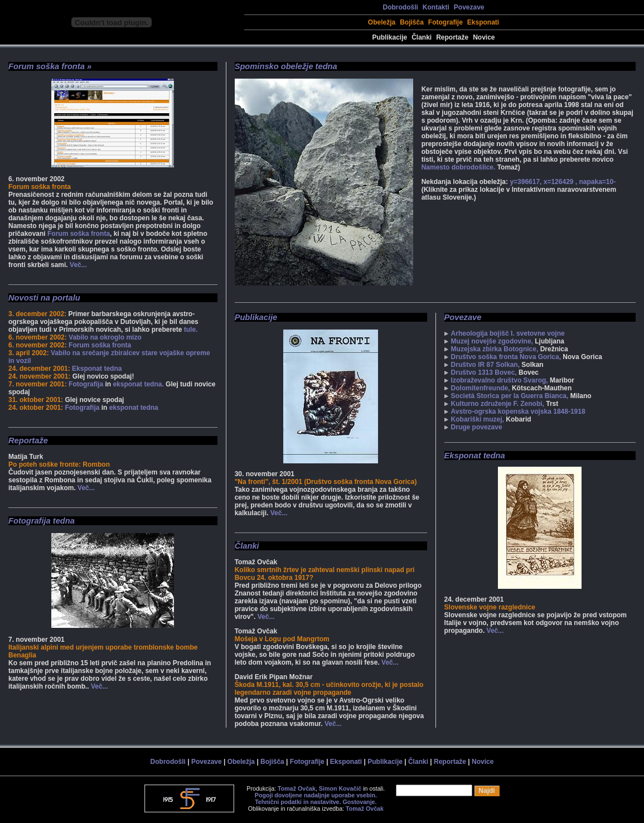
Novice (484, 37)
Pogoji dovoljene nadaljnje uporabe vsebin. (316, 795)
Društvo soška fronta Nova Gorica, (506, 357)
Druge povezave (477, 427)
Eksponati (483, 22)
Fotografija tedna (42, 521)
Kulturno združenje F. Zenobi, (498, 404)
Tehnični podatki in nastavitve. (298, 802)
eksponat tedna (134, 408)
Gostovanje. (359, 802)
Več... (78, 265)
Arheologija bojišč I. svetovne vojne (508, 333)
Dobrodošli (400, 7)
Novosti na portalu (44, 298)
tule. (191, 330)
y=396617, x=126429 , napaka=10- (563, 182)
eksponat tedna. (138, 384)
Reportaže (452, 37)
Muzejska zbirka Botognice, (495, 349)
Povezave (469, 7)
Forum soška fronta (79, 234)
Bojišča (412, 22)
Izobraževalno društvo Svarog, (500, 380)
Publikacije (389, 37)
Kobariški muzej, (478, 419)
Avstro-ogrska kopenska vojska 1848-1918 (518, 411)
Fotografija (86, 384)
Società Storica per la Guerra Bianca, (510, 396)
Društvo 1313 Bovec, (484, 372)
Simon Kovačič (340, 788)
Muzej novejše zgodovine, (492, 341)
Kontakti (436, 7)
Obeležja (382, 22)
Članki (422, 37)
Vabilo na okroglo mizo (105, 337)
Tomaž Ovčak (297, 788)
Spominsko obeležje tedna (286, 66)
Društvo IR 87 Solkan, (485, 365)
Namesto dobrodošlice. (459, 167)
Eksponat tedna (97, 369)
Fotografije (446, 22)
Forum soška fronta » (50, 66)
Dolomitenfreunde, (481, 388)
